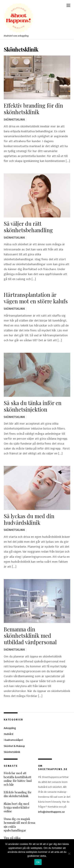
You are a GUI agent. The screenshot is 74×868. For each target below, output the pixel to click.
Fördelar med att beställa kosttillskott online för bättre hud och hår (18, 779)
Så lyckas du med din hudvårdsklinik (29, 519)
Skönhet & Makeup (14, 746)
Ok (38, 862)
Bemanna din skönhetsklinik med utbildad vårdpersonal (30, 636)
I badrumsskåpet (13, 740)
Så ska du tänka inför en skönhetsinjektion (33, 406)
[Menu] (68, 5)
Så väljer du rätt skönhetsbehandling (28, 227)
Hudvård (8, 734)
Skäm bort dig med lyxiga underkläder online (17, 808)
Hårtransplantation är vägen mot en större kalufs (36, 298)
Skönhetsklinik (14, 120)
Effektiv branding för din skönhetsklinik (33, 109)
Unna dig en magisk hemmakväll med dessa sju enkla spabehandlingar (19, 825)
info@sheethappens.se (51, 812)
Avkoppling (10, 728)
